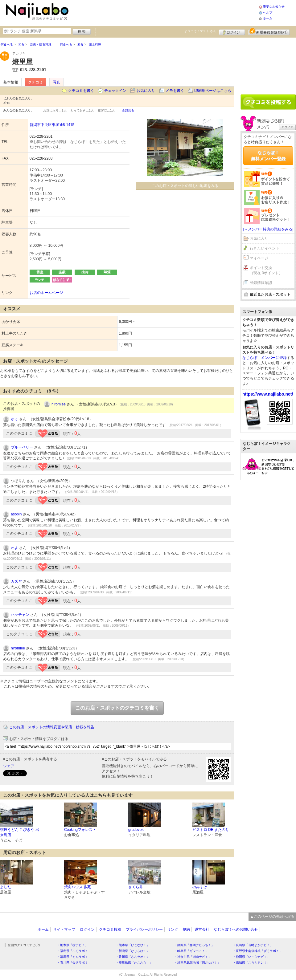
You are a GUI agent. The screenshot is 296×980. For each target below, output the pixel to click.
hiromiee (59, 404)
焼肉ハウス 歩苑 (78, 887)
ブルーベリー (22, 447)
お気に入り (146, 91)
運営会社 (202, 929)
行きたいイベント (265, 248)
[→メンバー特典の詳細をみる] (268, 229)
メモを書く (175, 91)
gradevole (136, 830)
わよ (14, 548)
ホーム (268, 18)
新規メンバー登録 (269, 31)
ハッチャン (20, 615)
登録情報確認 (261, 283)
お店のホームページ (46, 293)
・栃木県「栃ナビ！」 (72, 945)
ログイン (232, 31)
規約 (186, 929)
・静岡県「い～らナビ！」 (251, 957)
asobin (16, 514)
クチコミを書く (81, 91)
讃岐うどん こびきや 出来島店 (20, 832)
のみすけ (200, 887)
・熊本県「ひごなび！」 (133, 945)
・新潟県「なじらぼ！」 (133, 951)
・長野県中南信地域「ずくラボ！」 (257, 951)
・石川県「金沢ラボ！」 (74, 963)
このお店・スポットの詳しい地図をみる (185, 186)
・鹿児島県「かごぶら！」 (134, 963)
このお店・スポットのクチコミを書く (117, 708)
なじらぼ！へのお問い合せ (236, 929)
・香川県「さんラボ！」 (133, 957)
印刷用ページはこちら (213, 91)
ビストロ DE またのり (211, 830)
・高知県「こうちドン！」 (251, 963)
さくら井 (136, 887)
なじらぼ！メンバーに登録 (265, 358)
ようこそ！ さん (200, 31)
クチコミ (35, 82)
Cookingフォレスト (80, 830)
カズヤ (16, 581)
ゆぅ (14, 419)
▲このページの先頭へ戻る (272, 917)
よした (6, 887)
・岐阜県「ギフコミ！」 (191, 951)
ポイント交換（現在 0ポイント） (266, 270)
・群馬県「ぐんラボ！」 (74, 957)
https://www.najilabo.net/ (268, 394)
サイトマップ (64, 929)
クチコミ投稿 (110, 929)
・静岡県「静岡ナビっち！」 (194, 945)
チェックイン (115, 91)
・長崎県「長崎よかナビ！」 (253, 945)
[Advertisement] (268, 64)
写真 (56, 82)
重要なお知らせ (274, 7)
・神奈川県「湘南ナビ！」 (193, 957)
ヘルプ (268, 12)
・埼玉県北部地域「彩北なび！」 (197, 963)
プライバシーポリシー (144, 929)
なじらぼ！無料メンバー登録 (268, 156)
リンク (173, 929)
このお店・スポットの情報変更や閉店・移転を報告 (52, 727)
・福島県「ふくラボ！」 (74, 951)
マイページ (259, 258)
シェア (9, 766)
